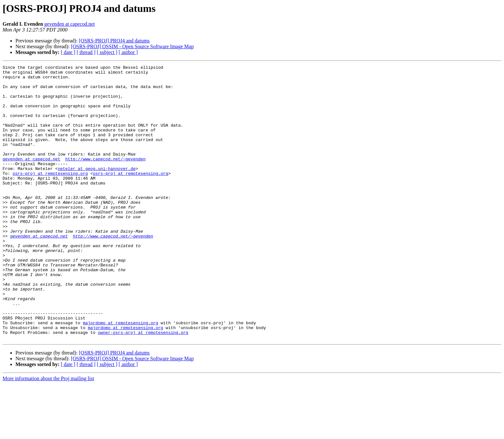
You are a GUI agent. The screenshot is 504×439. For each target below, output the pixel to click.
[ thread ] (86, 52)
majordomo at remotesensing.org (121, 375)
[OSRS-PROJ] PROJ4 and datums (114, 41)
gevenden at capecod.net (70, 24)
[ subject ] (107, 52)
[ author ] (128, 52)
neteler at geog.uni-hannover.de (97, 190)
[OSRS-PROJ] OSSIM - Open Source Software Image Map (132, 46)
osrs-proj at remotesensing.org (50, 195)
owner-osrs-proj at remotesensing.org (143, 386)
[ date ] (68, 52)
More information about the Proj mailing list (48, 433)
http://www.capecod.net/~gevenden (105, 178)
